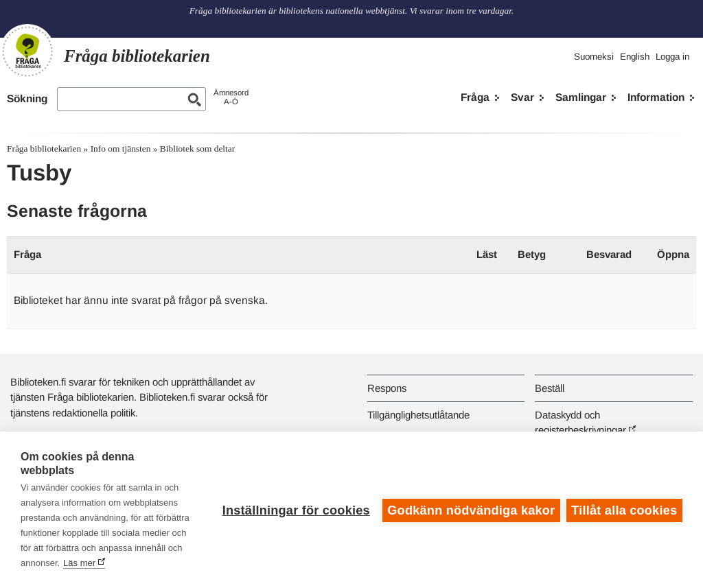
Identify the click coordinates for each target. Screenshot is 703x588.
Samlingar (581, 97)
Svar (522, 97)
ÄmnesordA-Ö (231, 97)
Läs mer (129, 563)
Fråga (475, 97)
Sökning (27, 98)
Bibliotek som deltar (197, 149)
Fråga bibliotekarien (44, 149)
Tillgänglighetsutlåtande (418, 415)
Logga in (672, 57)
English (635, 57)
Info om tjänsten (121, 149)
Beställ (550, 388)
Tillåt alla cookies (624, 510)
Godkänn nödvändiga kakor (470, 510)
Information (656, 97)
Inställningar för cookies (295, 510)
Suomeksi (594, 57)
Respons (387, 388)
